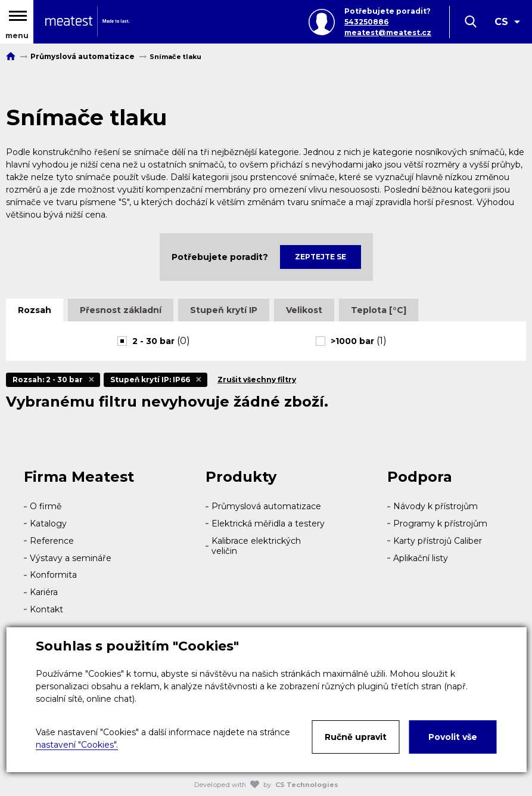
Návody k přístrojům (435, 506)
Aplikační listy (421, 558)
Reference (52, 541)
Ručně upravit (356, 737)
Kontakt (46, 609)
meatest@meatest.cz (388, 32)
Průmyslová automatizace (266, 506)
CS (501, 22)
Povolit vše (453, 737)
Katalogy (48, 524)
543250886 (366, 22)
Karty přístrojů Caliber (438, 541)
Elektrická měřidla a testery (268, 524)
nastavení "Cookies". (77, 745)
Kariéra (44, 592)
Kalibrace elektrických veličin (256, 546)
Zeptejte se (321, 257)
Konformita (53, 575)
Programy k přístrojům (440, 524)
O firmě (46, 506)
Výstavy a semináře (71, 558)
